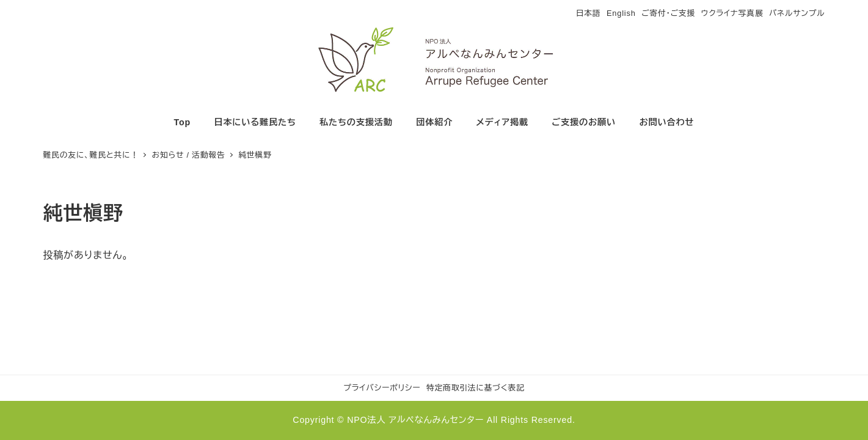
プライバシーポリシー (382, 388)
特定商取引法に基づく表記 (476, 388)
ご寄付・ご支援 (668, 13)
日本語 (589, 13)
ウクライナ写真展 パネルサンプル (763, 13)
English (621, 13)
